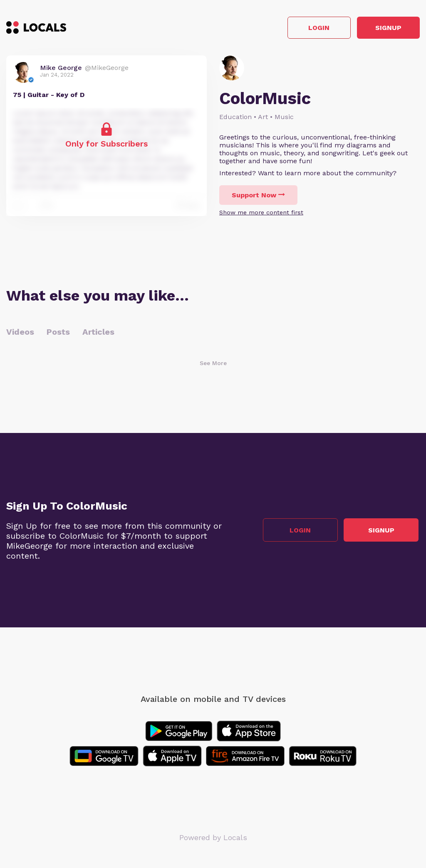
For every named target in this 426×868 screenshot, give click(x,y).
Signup (383, 29)
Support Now (258, 196)
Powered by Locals (213, 839)
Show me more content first (261, 214)
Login (301, 29)
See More (213, 364)
